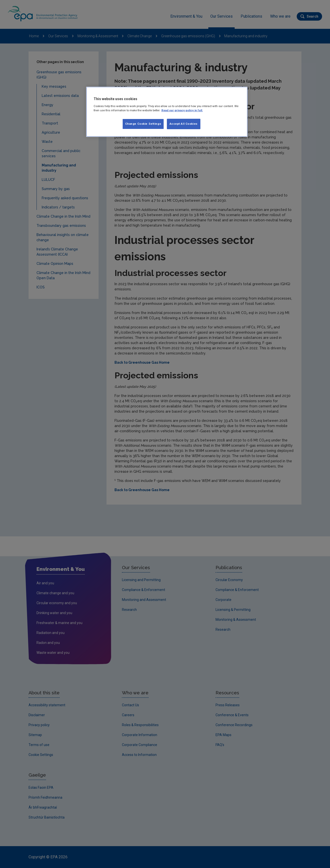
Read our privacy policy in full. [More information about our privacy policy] (182, 110)
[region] (167, 112)
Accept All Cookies (184, 124)
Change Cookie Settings (143, 124)
